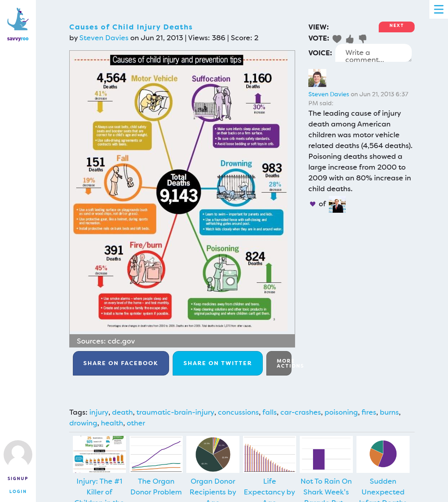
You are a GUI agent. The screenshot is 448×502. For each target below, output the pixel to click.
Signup (18, 479)
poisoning (341, 412)
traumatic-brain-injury (175, 412)
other (136, 423)
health (112, 423)
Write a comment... (374, 53)
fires (369, 412)
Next (397, 26)
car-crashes (301, 412)
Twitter (218, 363)
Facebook (121, 363)
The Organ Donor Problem (156, 487)
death (122, 412)
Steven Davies (104, 38)
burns (389, 412)
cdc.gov (121, 341)
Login (18, 492)
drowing (83, 423)
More (284, 363)
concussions (238, 412)
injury (99, 412)
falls (270, 412)
